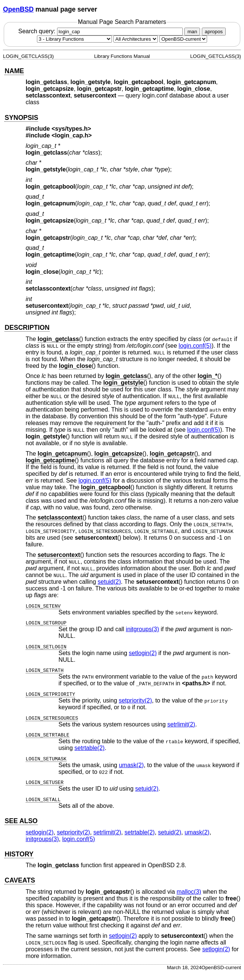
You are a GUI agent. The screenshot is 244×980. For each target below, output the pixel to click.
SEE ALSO (21, 821)
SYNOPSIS (21, 118)
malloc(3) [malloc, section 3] (189, 892)
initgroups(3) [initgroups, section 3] (142, 629)
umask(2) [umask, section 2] (132, 765)
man (192, 32)
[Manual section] (74, 39)
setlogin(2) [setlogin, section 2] (143, 653)
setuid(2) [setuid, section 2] (109, 582)
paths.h (196, 683)
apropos (214, 32)
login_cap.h (72, 135)
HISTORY (19, 854)
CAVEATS (20, 880)
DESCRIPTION (27, 328)
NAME (14, 71)
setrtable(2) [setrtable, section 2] (90, 748)
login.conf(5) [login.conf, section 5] (195, 346)
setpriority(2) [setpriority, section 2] (135, 700)
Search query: (101, 31)
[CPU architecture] (136, 39)
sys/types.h (71, 129)
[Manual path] (183, 39)
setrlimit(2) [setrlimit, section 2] (181, 724)
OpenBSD (18, 9)
